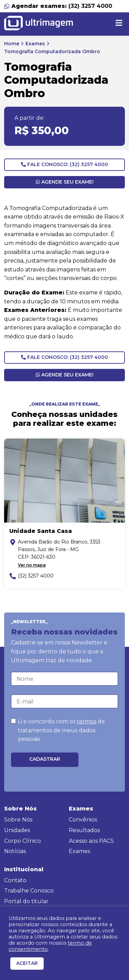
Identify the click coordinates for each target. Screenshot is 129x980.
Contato (15, 880)
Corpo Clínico (23, 841)
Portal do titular (26, 901)
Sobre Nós (18, 820)
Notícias (15, 851)
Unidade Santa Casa (41, 531)
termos (87, 721)
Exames (35, 44)
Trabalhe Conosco (29, 891)
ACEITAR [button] (27, 963)
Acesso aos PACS (91, 841)
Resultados (84, 830)
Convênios (83, 820)
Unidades (17, 830)
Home (12, 44)
